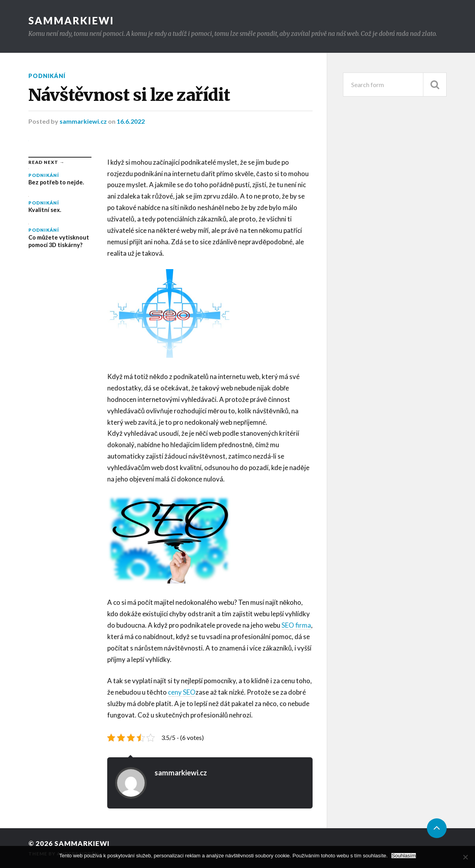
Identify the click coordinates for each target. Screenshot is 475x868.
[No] (465, 857)
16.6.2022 (131, 121)
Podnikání (47, 76)
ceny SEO (182, 692)
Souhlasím (403, 856)
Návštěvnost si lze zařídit (129, 95)
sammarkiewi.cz (84, 121)
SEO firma (296, 625)
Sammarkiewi (71, 20)
